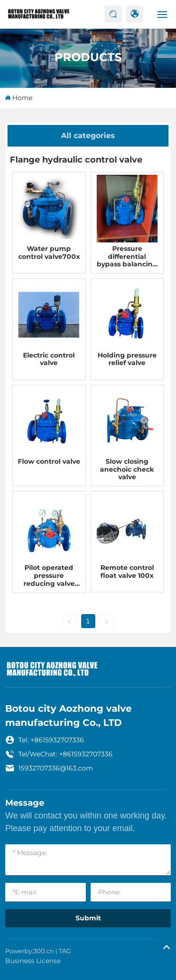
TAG (65, 951)
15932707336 (92, 754)
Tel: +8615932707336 (51, 740)
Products (88, 57)
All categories (88, 136)
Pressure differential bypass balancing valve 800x (127, 260)
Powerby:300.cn (30, 951)
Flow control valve (49, 461)
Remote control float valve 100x (127, 572)
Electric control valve (49, 359)
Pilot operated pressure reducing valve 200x (49, 579)
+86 (64, 754)
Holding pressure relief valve (127, 359)
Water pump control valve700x (49, 253)
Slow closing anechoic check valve (127, 469)
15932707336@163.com (56, 768)
